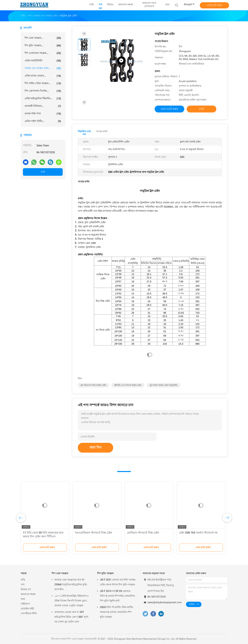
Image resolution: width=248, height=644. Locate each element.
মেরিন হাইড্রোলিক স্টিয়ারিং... (43, 99)
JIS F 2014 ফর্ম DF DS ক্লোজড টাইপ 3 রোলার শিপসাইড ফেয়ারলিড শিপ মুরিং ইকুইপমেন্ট (117, 596)
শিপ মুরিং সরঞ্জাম (105, 573)
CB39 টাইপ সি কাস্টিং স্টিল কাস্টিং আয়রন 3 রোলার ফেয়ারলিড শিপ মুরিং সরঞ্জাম (117, 612)
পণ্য (23, 585)
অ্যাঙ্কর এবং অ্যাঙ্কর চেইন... (43, 68)
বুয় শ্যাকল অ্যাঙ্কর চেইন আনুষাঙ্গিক (164, 385)
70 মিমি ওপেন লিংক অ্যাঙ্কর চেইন (128, 385)
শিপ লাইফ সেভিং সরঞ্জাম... (43, 83)
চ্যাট (43, 172)
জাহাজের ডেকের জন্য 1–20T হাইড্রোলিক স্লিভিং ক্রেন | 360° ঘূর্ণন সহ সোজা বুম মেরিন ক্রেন (71, 617)
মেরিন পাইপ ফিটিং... (43, 121)
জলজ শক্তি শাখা (43, 114)
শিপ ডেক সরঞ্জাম (60, 573)
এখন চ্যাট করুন (214, 5)
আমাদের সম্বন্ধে (28, 594)
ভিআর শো (26, 589)
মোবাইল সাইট (27, 609)
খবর (23, 599)
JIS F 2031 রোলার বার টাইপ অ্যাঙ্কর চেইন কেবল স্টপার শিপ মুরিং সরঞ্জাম (118, 582)
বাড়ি (23, 580)
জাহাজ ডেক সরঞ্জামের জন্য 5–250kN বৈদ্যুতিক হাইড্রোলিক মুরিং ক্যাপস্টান (71, 585)
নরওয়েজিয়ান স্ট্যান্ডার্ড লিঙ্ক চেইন (94, 533)
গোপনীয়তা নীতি (29, 613)
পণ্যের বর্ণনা (102, 131)
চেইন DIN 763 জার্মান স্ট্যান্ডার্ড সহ (198, 533)
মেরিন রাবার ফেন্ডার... (43, 76)
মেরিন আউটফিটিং (43, 61)
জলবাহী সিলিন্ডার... (43, 106)
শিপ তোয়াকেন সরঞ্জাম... (43, 53)
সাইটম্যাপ (25, 604)
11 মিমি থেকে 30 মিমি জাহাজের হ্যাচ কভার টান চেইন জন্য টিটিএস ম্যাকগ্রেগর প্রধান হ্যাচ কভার (43, 536)
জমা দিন (95, 447)
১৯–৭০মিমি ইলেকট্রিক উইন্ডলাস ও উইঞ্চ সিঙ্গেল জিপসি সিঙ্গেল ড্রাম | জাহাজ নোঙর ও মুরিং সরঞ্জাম (71, 601)
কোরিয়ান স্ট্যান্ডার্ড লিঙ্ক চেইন (143, 533)
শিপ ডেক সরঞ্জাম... (43, 38)
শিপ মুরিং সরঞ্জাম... (43, 46)
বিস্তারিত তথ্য (84, 131)
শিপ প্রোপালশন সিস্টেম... (43, 91)
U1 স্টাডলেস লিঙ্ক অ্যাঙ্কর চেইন (93, 385)
